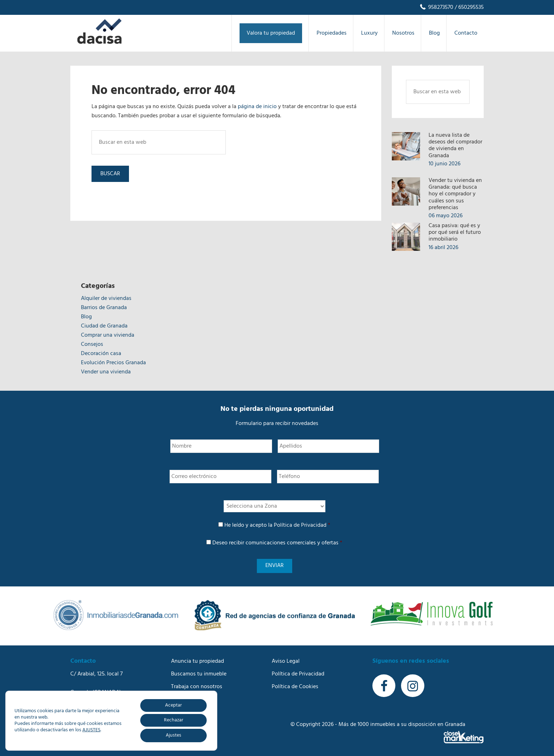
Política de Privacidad (300, 525)
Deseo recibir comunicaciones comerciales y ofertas (277, 543)
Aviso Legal (286, 660)
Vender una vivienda (106, 372)
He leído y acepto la (277, 525)
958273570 (436, 7)
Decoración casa (101, 354)
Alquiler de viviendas (106, 299)
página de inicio (257, 107)
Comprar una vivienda (108, 335)
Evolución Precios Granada (113, 363)
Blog (86, 317)
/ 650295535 (468, 7)
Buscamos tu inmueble (199, 673)
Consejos (92, 344)
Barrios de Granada (104, 308)
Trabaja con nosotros (197, 685)
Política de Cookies (295, 685)
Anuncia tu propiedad (198, 660)
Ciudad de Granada (104, 326)
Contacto (182, 711)
